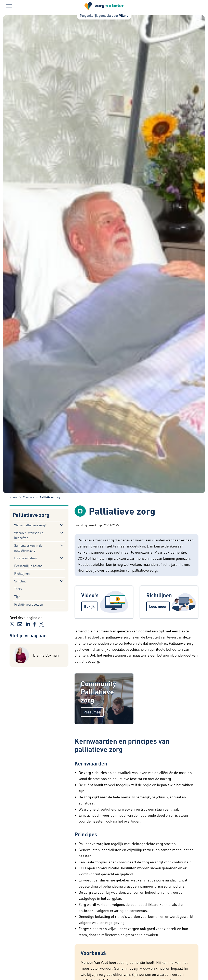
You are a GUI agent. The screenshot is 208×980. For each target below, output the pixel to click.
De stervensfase (26, 558)
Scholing (20, 581)
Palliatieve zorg (31, 515)
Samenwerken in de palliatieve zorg (28, 548)
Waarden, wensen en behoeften (29, 535)
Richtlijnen (22, 573)
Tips (17, 597)
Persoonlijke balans (28, 566)
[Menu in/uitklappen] (9, 6)
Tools (18, 589)
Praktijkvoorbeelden (29, 604)
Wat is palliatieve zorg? (30, 525)
